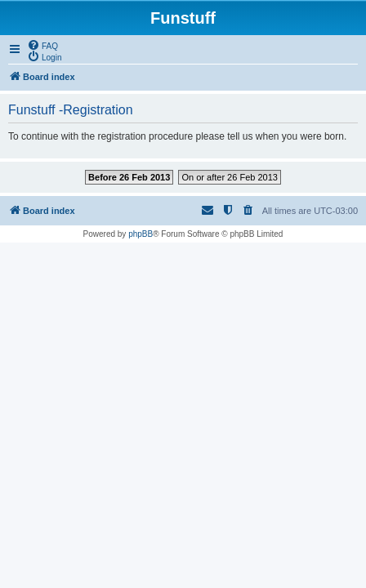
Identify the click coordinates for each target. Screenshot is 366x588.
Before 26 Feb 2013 (129, 177)
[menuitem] (42, 45)
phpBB (141, 234)
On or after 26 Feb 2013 (229, 177)
